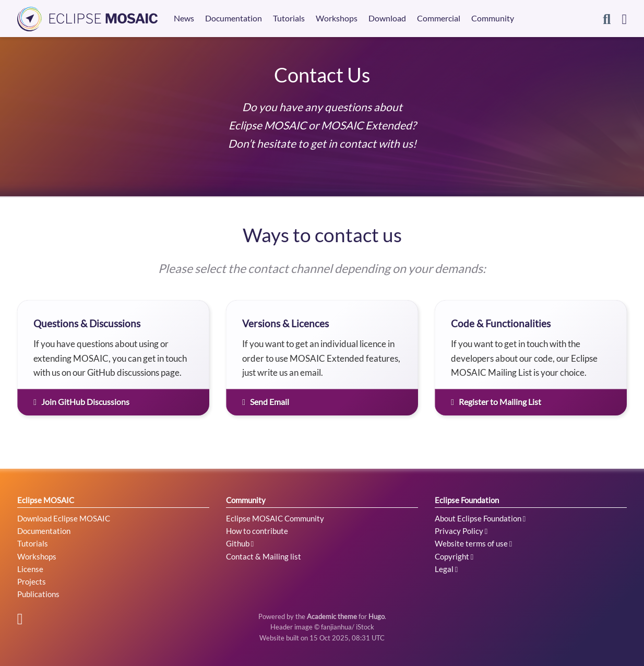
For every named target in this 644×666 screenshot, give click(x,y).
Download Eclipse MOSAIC (64, 518)
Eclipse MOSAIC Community (275, 518)
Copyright (454, 556)
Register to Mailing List (496, 402)
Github (240, 543)
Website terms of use (473, 543)
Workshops (37, 556)
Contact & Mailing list (264, 556)
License (30, 569)
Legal (446, 569)
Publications (38, 594)
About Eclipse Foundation (480, 518)
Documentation (44, 531)
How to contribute (257, 531)
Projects (32, 581)
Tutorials (33, 543)
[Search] (607, 19)
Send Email (266, 402)
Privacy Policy (461, 531)
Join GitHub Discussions (81, 402)
